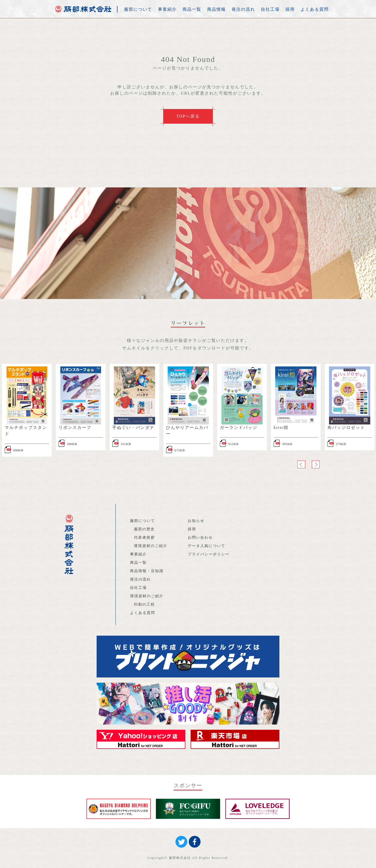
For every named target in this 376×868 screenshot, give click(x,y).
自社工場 (270, 9)
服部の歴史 (144, 529)
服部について (138, 9)
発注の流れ (243, 9)
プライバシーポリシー (209, 554)
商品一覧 (192, 9)
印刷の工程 (144, 604)
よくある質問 (315, 9)
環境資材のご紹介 (151, 546)
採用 (290, 9)
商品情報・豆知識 (147, 571)
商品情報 (216, 9)
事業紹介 (167, 9)
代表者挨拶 (144, 538)
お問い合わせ (200, 538)
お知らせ (196, 521)
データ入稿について (207, 546)
